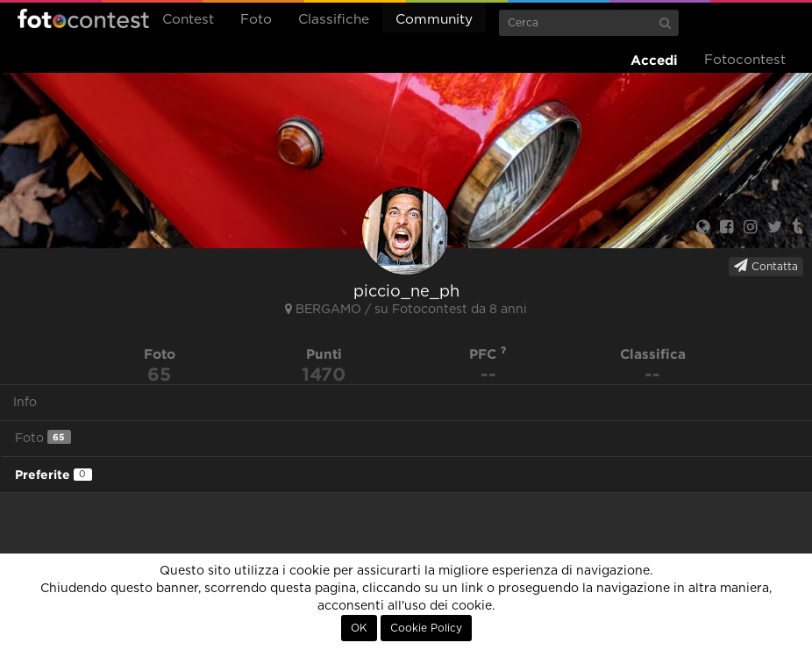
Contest (188, 20)
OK (359, 628)
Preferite (53, 475)
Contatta (766, 266)
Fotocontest (83, 18)
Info (25, 403)
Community (434, 20)
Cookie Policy (426, 628)
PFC (488, 354)
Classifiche (334, 20)
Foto (256, 20)
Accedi (654, 60)
